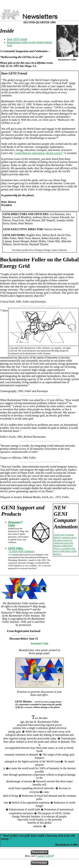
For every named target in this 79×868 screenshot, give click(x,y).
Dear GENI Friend (17, 39)
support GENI (45, 856)
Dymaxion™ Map (39, 643)
